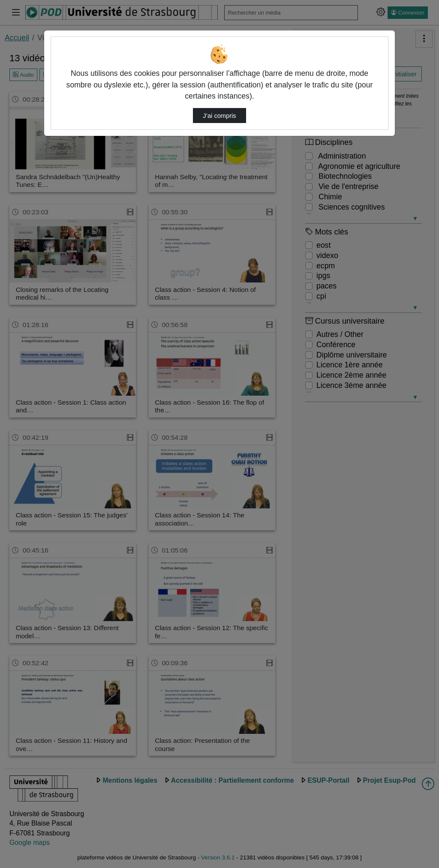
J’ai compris (219, 116)
